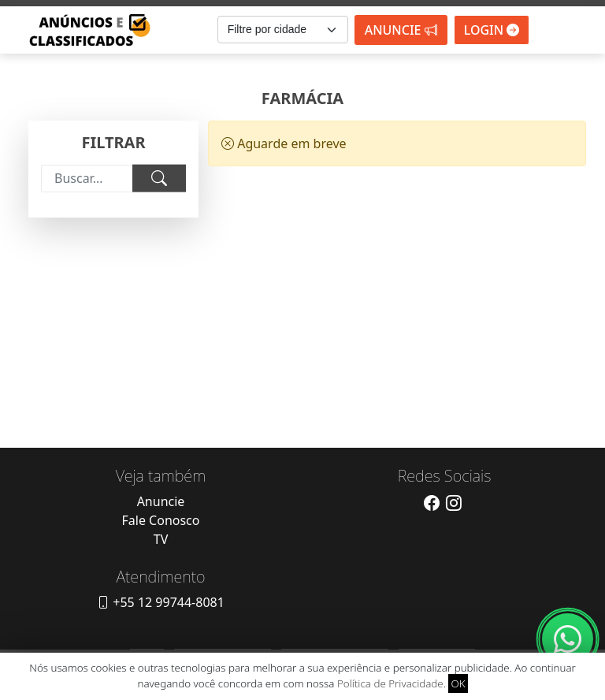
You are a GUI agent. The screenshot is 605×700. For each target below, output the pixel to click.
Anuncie (401, 30)
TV (161, 539)
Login (492, 30)
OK (458, 683)
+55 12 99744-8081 (161, 602)
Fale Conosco (161, 520)
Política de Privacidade (390, 683)
